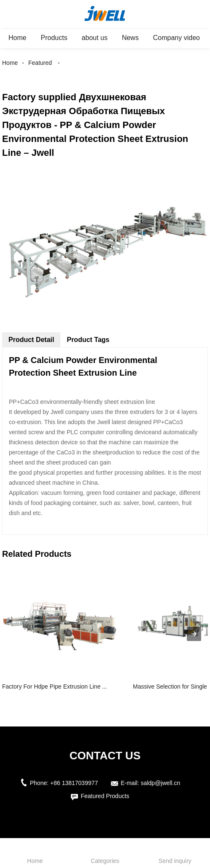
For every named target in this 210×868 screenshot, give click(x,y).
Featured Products (105, 796)
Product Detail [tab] (31, 340)
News (130, 38)
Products (54, 38)
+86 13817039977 (74, 783)
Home (17, 38)
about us (95, 38)
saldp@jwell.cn (161, 783)
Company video (176, 38)
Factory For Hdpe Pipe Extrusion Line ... (55, 686)
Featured (40, 63)
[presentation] (194, 634)
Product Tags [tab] (88, 340)
